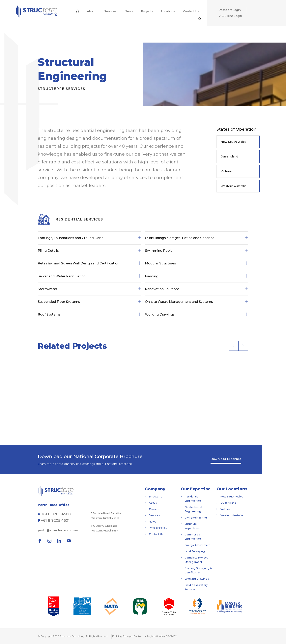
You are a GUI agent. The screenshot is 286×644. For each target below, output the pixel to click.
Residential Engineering (193, 499)
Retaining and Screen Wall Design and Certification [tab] (89, 263)
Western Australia (233, 186)
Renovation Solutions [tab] (197, 289)
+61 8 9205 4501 (55, 521)
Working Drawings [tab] (197, 315)
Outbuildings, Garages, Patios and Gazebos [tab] (197, 238)
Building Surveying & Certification (198, 570)
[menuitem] (36, 11)
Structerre (156, 497)
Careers (154, 509)
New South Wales (233, 142)
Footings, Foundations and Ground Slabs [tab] (89, 238)
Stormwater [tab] (89, 289)
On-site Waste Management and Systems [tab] (197, 302)
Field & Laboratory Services (196, 587)
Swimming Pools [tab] (197, 251)
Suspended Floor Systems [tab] (89, 302)
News (153, 522)
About (153, 503)
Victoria (226, 171)
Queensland (229, 156)
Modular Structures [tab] (197, 263)
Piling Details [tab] (89, 251)
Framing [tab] (197, 276)
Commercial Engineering (193, 537)
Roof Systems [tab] (89, 315)
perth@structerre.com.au (58, 530)
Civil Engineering (196, 518)
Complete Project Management (196, 560)
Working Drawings (197, 579)
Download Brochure (226, 459)
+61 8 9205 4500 (56, 514)
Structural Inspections (192, 526)
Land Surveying (195, 551)
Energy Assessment (198, 545)
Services (154, 515)
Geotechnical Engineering (193, 509)
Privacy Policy (158, 528)
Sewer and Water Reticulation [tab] (89, 276)
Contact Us (156, 534)
